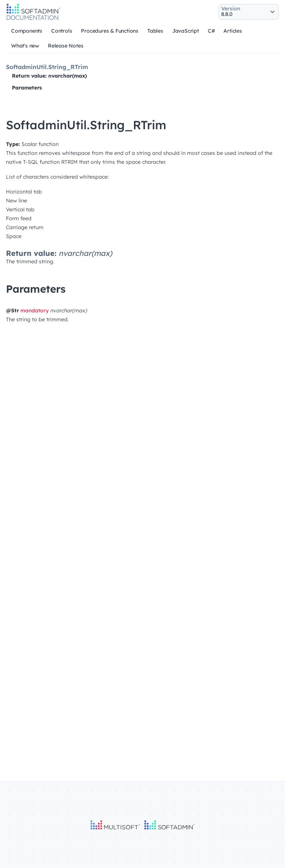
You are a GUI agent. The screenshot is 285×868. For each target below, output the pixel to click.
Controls (62, 31)
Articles (232, 31)
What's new (25, 46)
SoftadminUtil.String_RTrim (47, 67)
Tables (155, 31)
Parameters (27, 88)
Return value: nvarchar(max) (49, 76)
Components (27, 31)
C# (211, 31)
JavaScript (186, 31)
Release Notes (65, 46)
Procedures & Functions (110, 31)
